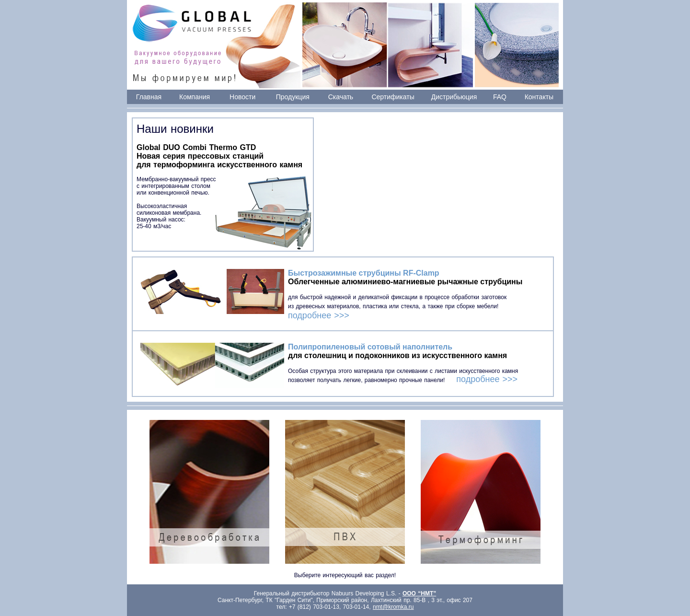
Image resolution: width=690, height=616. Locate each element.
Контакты (539, 97)
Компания (195, 97)
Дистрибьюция (454, 97)
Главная (149, 97)
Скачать (341, 97)
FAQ (500, 97)
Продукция (293, 97)
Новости (242, 97)
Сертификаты (393, 97)
